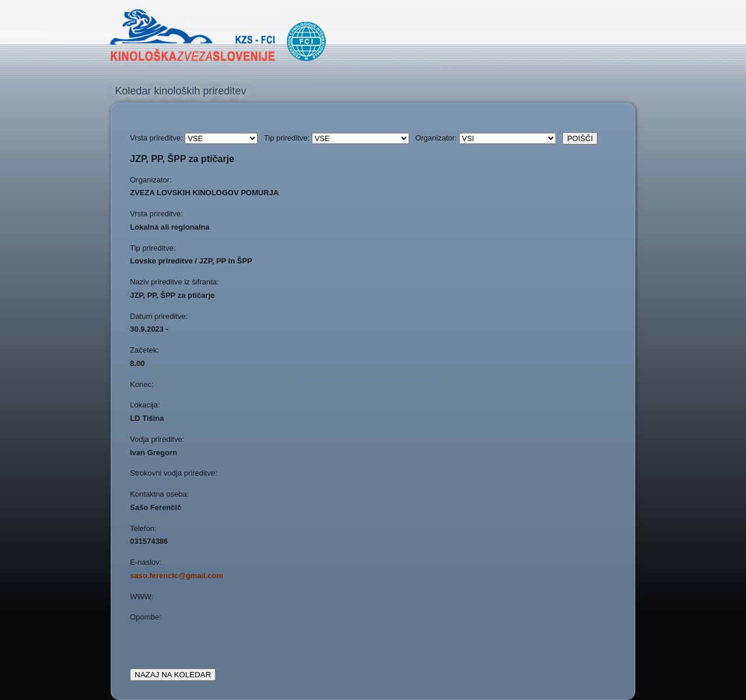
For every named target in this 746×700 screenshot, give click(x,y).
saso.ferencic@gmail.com (177, 576)
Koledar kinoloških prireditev (180, 91)
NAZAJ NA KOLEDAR (173, 675)
